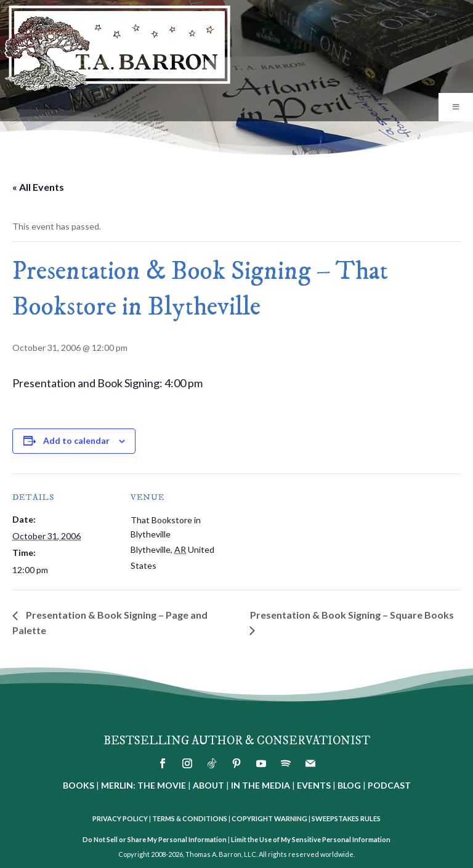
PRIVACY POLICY (120, 818)
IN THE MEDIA (261, 785)
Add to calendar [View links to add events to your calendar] (76, 440)
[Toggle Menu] (456, 107)
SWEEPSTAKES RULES (346, 818)
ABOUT (208, 785)
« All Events (38, 187)
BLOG (349, 785)
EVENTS (314, 785)
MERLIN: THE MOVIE (144, 785)
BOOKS (79, 785)
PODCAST (389, 785)
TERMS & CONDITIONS (190, 818)
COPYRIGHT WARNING (269, 818)
